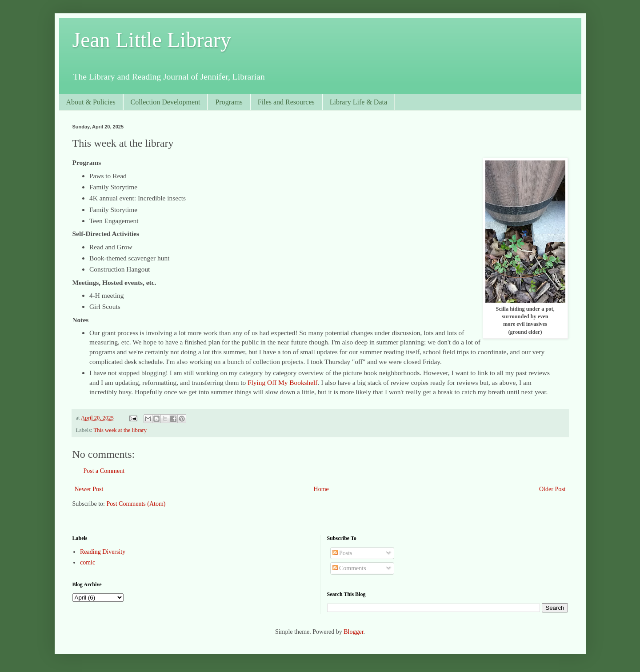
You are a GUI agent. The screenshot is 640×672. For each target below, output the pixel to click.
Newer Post (89, 489)
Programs (229, 102)
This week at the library (120, 430)
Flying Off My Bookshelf (282, 382)
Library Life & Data (358, 102)
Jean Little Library (152, 40)
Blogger (353, 632)
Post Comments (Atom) (136, 504)
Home (321, 489)
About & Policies (91, 102)
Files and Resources (286, 102)
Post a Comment (104, 471)
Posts (342, 553)
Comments (349, 568)
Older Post (552, 489)
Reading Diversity (103, 552)
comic (88, 562)
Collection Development (166, 102)
